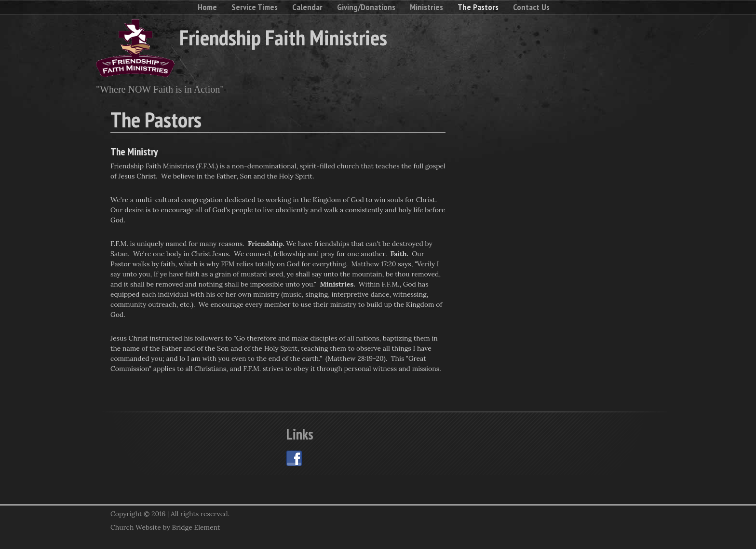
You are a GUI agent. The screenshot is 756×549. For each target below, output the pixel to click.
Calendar (307, 7)
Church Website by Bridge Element (165, 527)
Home (207, 7)
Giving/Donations (366, 7)
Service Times (255, 7)
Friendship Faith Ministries (283, 37)
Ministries (426, 7)
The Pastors (478, 7)
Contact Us (531, 7)
